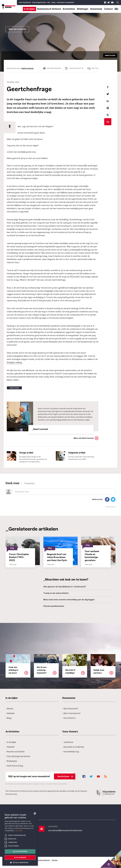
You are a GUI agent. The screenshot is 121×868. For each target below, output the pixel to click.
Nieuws (9, 709)
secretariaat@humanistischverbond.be (65, 830)
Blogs (9, 718)
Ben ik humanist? (70, 709)
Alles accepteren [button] (20, 851)
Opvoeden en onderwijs (73, 747)
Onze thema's (69, 718)
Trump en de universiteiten (56, 593)
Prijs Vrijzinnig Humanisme (18, 756)
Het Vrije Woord (25, 2)
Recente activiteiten (15, 752)
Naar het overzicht (17, 29)
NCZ (49, 2)
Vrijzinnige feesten (39, 2)
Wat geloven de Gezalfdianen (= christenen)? (65, 587)
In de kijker (29, 9)
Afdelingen (83, 9)
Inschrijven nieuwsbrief (65, 2)
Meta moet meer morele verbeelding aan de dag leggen (69, 600)
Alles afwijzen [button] (20, 857)
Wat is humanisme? (71, 713)
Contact (108, 9)
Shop (54, 2)
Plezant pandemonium (54, 606)
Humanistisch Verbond (49, 9)
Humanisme (96, 9)
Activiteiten (69, 9)
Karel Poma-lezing (14, 766)
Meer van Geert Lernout (84, 438)
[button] (20, 862)
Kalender (10, 713)
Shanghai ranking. (14, 362)
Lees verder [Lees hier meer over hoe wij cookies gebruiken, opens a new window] (19, 831)
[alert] (20, 838)
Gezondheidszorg (71, 752)
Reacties (95, 68)
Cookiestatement (44, 860)
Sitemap (55, 860)
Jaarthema (68, 742)
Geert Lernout (28, 68)
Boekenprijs (11, 761)
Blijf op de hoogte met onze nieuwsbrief (41, 776)
